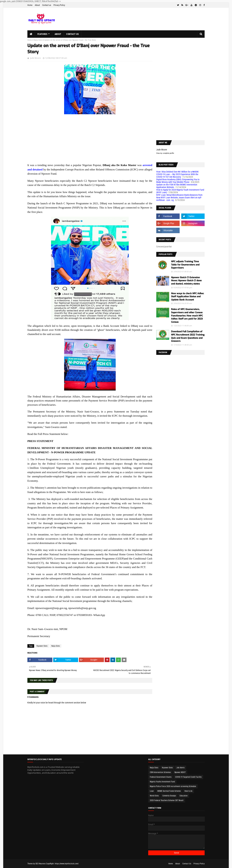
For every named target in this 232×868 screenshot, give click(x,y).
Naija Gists (38, 40)
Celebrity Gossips (169, 796)
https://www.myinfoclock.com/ (67, 864)
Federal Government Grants (161, 777)
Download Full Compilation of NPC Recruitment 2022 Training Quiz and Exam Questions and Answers (188, 336)
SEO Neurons (40, 864)
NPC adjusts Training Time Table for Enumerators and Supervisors (185, 265)
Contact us (47, 5)
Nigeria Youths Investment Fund (162, 782)
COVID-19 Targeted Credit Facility (188, 777)
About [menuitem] (58, 34)
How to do (188, 791)
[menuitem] (31, 34)
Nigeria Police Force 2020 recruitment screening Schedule (173, 786)
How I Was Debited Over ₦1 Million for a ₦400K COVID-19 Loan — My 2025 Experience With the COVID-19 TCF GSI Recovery (177, 174)
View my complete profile (165, 153)
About (37, 5)
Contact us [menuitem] (72, 34)
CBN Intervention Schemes (160, 772)
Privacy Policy (59, 5)
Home (30, 5)
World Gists (154, 796)
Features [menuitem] (42, 34)
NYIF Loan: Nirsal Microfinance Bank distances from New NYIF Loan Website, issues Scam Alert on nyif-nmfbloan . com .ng (179, 198)
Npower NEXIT (180, 772)
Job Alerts (180, 768)
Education (184, 796)
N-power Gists (42, 646)
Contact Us (187, 864)
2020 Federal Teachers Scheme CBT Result (167, 800)
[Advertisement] (90, 140)
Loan (152, 791)
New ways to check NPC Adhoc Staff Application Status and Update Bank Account (188, 297)
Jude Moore (35, 58)
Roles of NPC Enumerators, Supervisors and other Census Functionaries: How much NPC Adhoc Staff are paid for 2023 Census (187, 316)
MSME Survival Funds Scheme (169, 791)
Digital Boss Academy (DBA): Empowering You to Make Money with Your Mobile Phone (178, 181)
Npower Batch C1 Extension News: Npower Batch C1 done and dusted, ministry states (186, 281)
